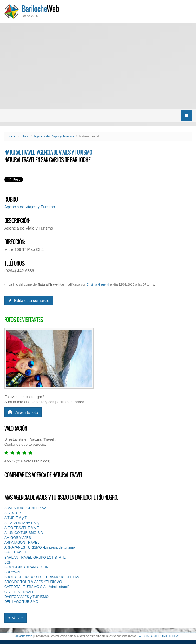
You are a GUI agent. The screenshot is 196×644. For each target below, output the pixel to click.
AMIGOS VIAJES (18, 538)
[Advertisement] (98, 66)
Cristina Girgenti (98, 284)
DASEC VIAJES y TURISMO (26, 597)
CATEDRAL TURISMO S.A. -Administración (38, 587)
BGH (8, 562)
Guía (25, 136)
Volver (16, 618)
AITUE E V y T (16, 518)
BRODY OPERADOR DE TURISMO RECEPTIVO (43, 577)
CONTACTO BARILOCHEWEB (161, 636)
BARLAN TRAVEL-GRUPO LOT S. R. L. (35, 558)
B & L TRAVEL (16, 552)
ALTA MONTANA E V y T (23, 523)
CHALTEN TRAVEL (19, 592)
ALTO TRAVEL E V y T (22, 528)
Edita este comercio (29, 301)
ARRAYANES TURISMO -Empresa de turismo (40, 547)
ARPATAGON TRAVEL (22, 543)
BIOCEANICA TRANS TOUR (26, 567)
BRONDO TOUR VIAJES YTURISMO (33, 582)
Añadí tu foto (23, 412)
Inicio (12, 136)
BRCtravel (12, 572)
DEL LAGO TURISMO (21, 602)
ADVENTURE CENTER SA (25, 508)
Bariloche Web (23, 636)
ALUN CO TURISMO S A (24, 533)
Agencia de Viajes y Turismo (54, 136)
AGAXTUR (13, 513)
